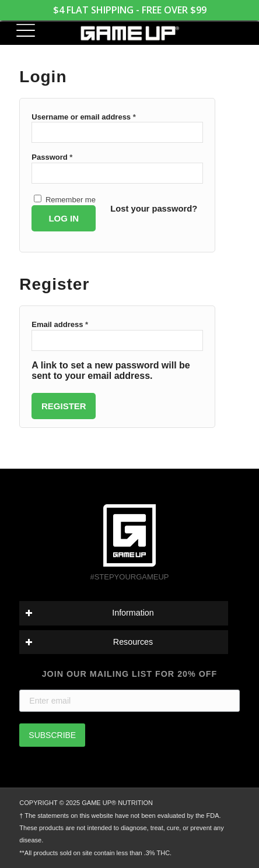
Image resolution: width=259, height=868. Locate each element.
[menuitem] (21, 32)
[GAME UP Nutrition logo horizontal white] (129, 33)
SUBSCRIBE (52, 735)
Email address (60, 324)
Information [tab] (89, 613)
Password (52, 157)
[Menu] (21, 32)
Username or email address (83, 117)
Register (64, 406)
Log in (64, 218)
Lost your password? (154, 209)
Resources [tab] (89, 642)
